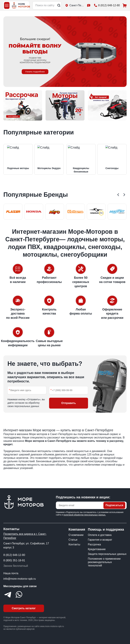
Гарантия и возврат (100, 540)
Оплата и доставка (100, 535)
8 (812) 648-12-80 (14, 555)
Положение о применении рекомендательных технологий (104, 562)
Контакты (74, 544)
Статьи (73, 540)
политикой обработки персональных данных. (85, 515)
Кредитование (97, 549)
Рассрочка (94, 544)
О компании (76, 535)
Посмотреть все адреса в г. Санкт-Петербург (25, 536)
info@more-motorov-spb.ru (20, 579)
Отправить (69, 403)
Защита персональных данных (107, 554)
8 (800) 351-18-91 (14, 560)
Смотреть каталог (24, 608)
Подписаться (114, 505)
